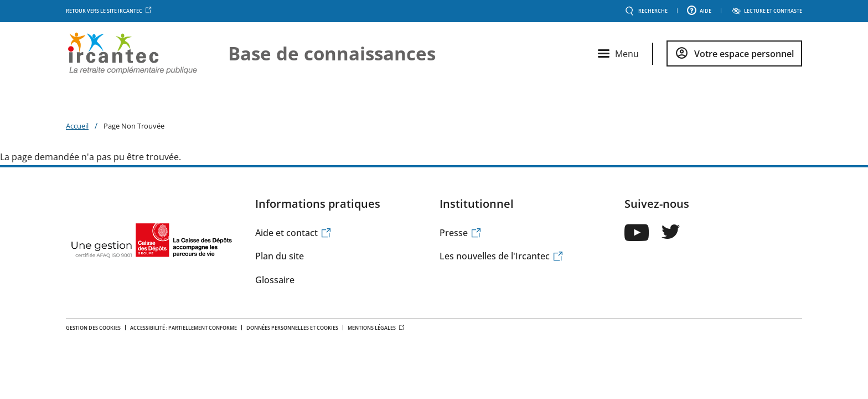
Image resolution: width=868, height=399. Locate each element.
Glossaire (275, 280)
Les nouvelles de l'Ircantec (502, 256)
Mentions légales (376, 328)
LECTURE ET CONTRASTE (773, 11)
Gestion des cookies (93, 328)
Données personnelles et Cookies (292, 328)
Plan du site (280, 256)
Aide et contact (293, 233)
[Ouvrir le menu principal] (618, 53)
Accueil (77, 126)
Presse (461, 233)
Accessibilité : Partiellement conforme (184, 328)
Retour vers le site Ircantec (109, 11)
